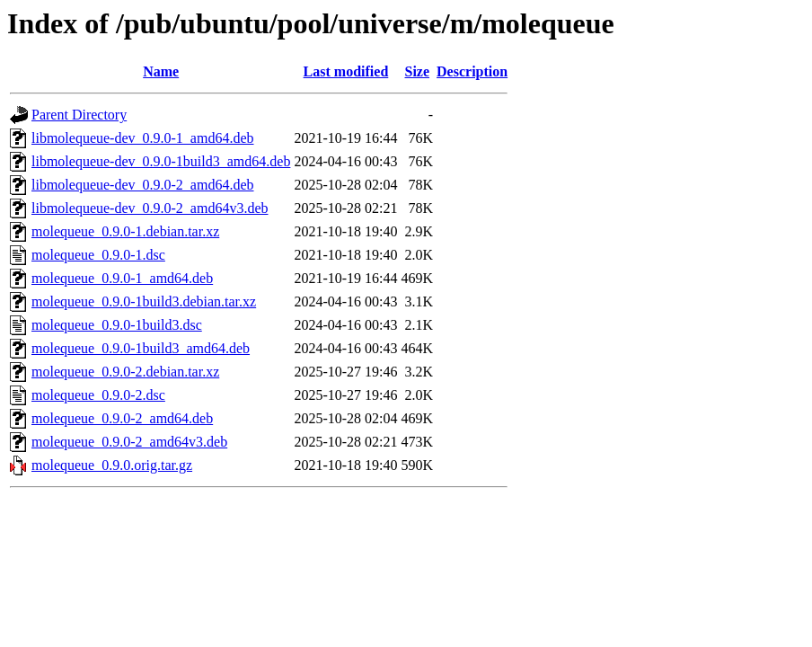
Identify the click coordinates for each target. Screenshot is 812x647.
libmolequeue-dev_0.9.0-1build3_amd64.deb (161, 161)
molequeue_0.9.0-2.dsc (98, 395)
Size (418, 71)
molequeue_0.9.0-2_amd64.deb (122, 418)
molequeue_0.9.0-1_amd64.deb (122, 278)
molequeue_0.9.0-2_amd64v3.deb (129, 442)
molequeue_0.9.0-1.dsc (98, 255)
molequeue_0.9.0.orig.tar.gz (112, 465)
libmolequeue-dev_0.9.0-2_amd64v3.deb (150, 208)
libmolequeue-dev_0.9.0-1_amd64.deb (143, 138)
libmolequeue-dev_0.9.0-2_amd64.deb (143, 185)
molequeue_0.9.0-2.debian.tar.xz (125, 372)
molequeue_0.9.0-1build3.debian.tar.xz (144, 301)
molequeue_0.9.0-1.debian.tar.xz (125, 231)
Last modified (346, 71)
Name (161, 71)
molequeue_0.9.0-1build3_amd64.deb (141, 348)
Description (472, 71)
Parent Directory (79, 115)
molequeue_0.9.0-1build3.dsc (117, 325)
